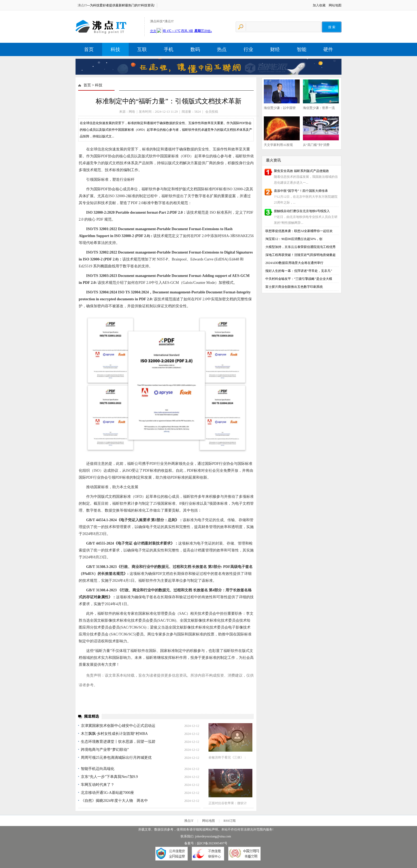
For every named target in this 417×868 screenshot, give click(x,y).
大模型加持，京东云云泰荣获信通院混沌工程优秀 (301, 247)
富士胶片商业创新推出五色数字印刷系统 (294, 287)
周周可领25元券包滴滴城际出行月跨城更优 (116, 758)
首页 (89, 49)
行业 (248, 49)
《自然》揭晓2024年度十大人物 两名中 (114, 801)
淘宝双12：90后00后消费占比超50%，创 (294, 239)
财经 (275, 49)
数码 (195, 49)
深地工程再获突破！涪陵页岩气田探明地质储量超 (301, 255)
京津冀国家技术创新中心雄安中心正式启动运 (118, 726)
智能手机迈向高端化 (98, 769)
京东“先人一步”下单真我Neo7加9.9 (109, 777)
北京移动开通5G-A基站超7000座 (107, 793)
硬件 (328, 49)
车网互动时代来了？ (98, 785)
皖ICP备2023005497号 (212, 843)
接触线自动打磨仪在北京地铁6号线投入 (302, 211)
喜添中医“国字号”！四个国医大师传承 (301, 191)
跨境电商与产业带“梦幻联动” (105, 750)
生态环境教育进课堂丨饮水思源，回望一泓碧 (118, 742)
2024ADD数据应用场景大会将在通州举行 (294, 263)
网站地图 (335, 5)
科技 (115, 49)
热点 (222, 49)
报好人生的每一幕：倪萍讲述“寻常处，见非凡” (299, 271)
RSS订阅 (229, 821)
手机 (169, 49)
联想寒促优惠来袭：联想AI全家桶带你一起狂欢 (299, 231)
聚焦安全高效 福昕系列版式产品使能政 (301, 171)
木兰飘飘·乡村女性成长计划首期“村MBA (114, 734)
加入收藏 (319, 5)
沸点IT (82, 5)
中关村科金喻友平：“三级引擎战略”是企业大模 (299, 279)
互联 (142, 49)
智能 (302, 49)
